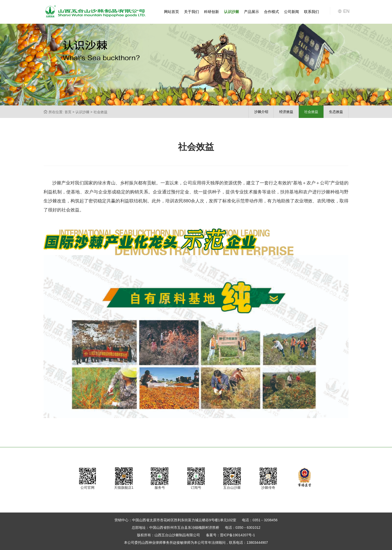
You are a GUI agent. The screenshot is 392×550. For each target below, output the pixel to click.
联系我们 (311, 12)
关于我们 (191, 12)
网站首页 (171, 12)
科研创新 (211, 12)
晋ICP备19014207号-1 (237, 535)
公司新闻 (291, 12)
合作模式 (271, 12)
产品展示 (251, 12)
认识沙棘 (231, 12)
